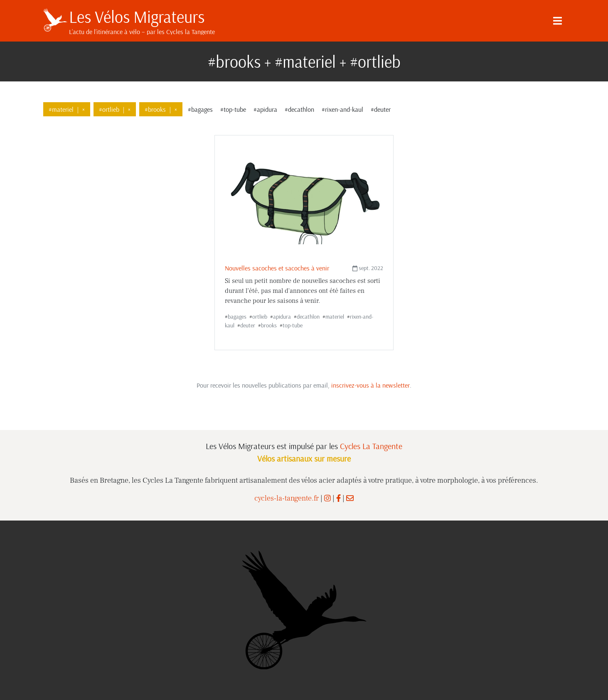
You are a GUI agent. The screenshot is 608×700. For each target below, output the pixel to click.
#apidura (265, 109)
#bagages (200, 109)
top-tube (293, 325)
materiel (335, 317)
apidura (282, 317)
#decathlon (299, 109)
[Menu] (558, 21)
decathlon (308, 317)
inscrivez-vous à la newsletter (370, 385)
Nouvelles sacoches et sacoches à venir (277, 268)
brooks (269, 325)
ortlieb (260, 317)
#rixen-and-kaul (342, 109)
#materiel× (67, 109)
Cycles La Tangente (371, 446)
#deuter (381, 109)
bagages (237, 317)
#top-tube (233, 109)
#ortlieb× (115, 109)
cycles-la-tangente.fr (287, 498)
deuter (248, 325)
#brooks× (161, 109)
